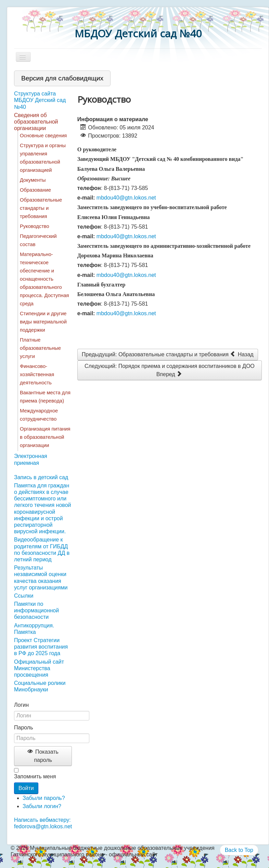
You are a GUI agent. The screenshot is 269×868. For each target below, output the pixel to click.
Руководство (35, 226)
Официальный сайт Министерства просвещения (39, 668)
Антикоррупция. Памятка (34, 629)
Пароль (24, 727)
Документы (33, 180)
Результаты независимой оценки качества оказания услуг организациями (41, 578)
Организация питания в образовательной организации (45, 437)
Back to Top (239, 850)
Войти (26, 788)
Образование (35, 190)
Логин (21, 705)
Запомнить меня (35, 776)
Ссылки (24, 596)
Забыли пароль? (44, 798)
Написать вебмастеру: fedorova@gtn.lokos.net (43, 823)
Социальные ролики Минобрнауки (40, 686)
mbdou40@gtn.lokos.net (126, 198)
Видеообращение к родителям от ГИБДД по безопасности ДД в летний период (42, 550)
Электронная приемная (31, 459)
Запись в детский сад (41, 477)
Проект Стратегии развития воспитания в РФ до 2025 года (41, 647)
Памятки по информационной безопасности (36, 610)
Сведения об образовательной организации (36, 122)
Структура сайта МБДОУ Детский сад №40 (40, 100)
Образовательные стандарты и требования (41, 208)
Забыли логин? (42, 806)
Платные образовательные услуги (40, 348)
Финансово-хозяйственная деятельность (37, 374)
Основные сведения (43, 136)
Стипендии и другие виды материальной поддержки (43, 322)
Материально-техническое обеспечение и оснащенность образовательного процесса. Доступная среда (44, 279)
